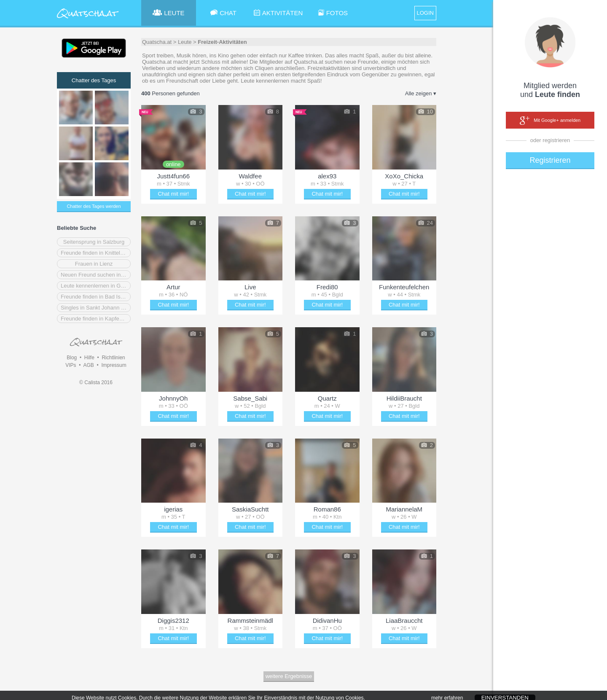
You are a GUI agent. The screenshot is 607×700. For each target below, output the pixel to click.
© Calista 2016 (96, 382)
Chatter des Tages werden (94, 206)
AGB (88, 365)
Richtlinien (113, 358)
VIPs (71, 365)
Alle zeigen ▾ (421, 93)
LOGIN (425, 13)
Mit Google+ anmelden (550, 121)
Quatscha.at (157, 42)
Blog (72, 358)
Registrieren (550, 160)
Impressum (114, 365)
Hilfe (89, 358)
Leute (185, 42)
